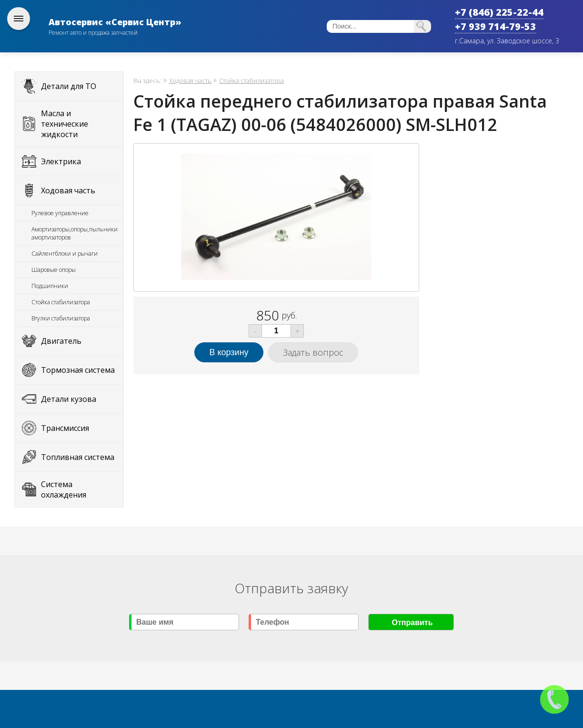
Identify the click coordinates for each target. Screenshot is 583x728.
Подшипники (50, 286)
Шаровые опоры (54, 270)
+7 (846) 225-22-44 (499, 12)
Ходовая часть (68, 190)
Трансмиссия (65, 428)
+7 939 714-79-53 (495, 26)
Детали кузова (69, 399)
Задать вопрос (313, 352)
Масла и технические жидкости (65, 124)
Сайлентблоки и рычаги (65, 254)
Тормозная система (78, 370)
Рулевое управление (60, 213)
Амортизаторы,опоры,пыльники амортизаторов (75, 233)
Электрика (61, 161)
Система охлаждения (64, 489)
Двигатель (61, 341)
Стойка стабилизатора (61, 302)
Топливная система (78, 457)
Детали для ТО (69, 86)
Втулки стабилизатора (61, 318)
